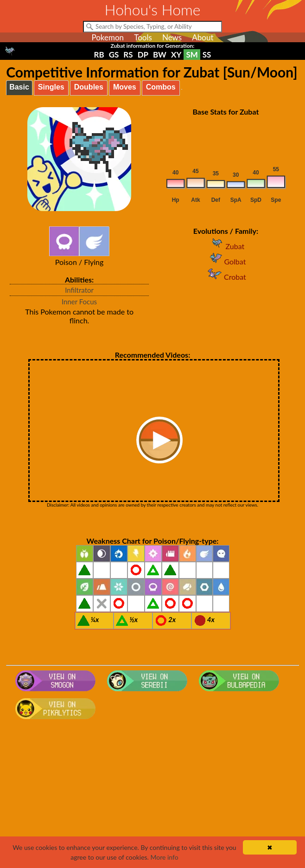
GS (114, 55)
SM (192, 55)
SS (207, 55)
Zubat (226, 246)
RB (99, 55)
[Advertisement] (152, 797)
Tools (143, 37)
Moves (125, 87)
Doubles (89, 87)
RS (128, 55)
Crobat (226, 277)
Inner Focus (79, 302)
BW (160, 55)
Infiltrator (79, 290)
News (172, 37)
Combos (161, 87)
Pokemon (108, 37)
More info (164, 857)
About (203, 37)
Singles (51, 87)
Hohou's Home (153, 10)
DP (143, 55)
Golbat (226, 261)
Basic (19, 87)
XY (176, 55)
